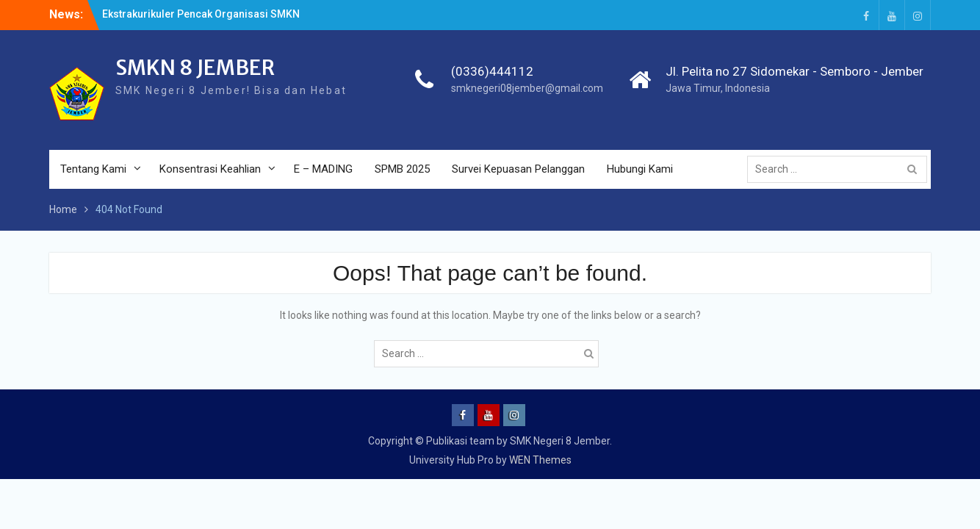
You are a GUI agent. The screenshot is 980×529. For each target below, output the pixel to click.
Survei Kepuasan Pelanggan (518, 169)
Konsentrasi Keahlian (210, 169)
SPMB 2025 (402, 169)
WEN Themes (540, 460)
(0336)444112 (492, 71)
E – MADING (323, 169)
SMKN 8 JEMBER (195, 68)
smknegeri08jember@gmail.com (527, 88)
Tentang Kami (93, 169)
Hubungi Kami (640, 169)
